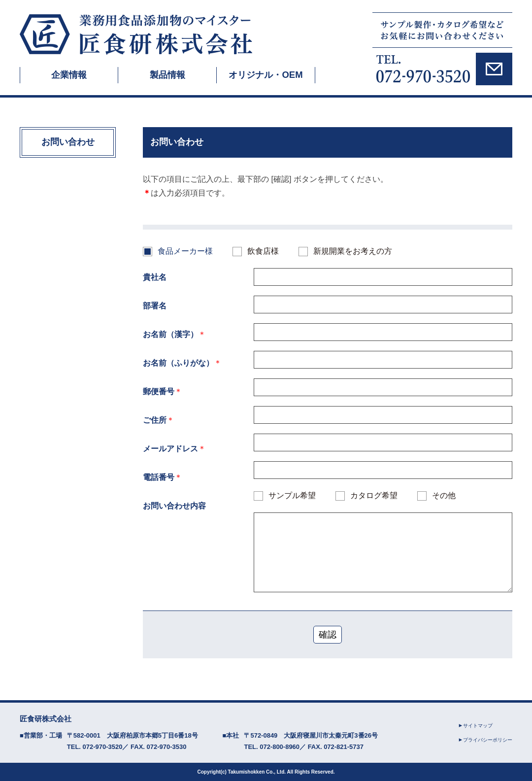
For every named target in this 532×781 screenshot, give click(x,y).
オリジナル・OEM (266, 75)
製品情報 (167, 75)
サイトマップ (474, 725)
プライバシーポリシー (485, 740)
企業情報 (69, 75)
